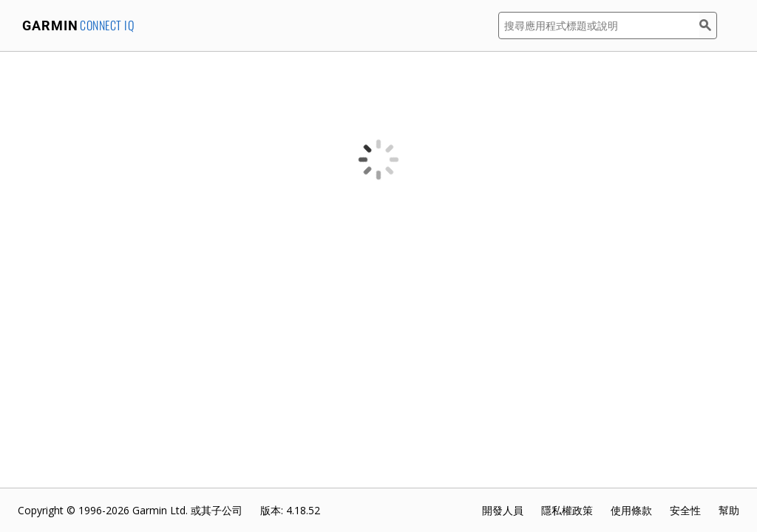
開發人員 (503, 510)
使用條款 (631, 510)
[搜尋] (708, 25)
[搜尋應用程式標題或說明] (599, 25)
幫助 (729, 510)
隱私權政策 (567, 510)
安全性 (685, 510)
